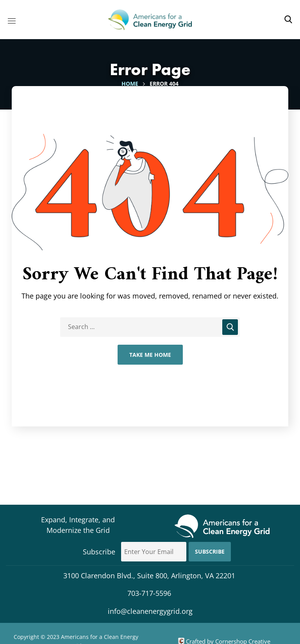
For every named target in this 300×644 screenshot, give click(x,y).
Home (130, 84)
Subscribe (210, 551)
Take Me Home (150, 355)
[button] (288, 20)
